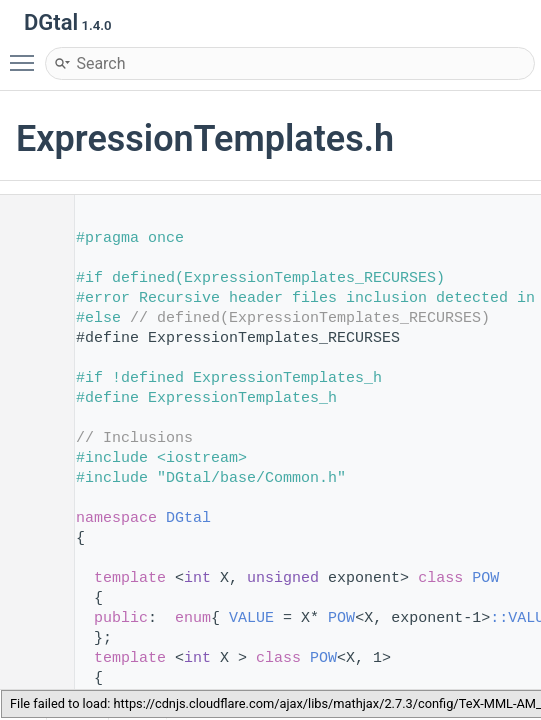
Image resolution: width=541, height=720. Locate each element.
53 (29, 578)
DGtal (188, 518)
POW (485, 578)
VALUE (251, 618)
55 (29, 618)
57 (29, 658)
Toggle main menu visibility (27, 54)
